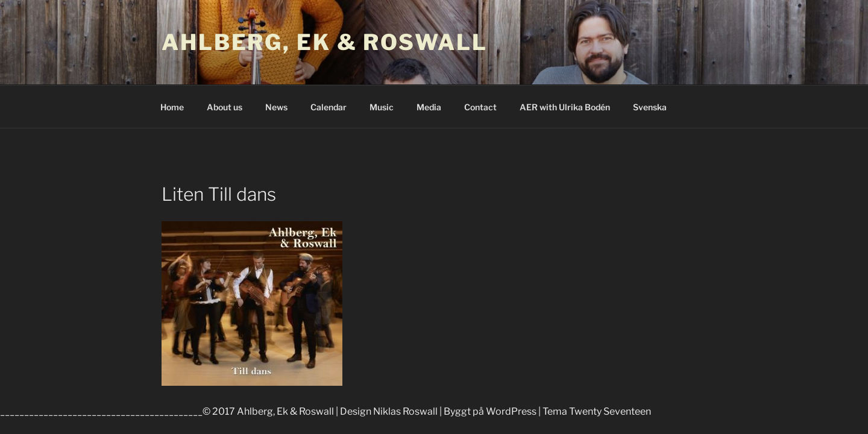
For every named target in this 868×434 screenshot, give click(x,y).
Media (429, 107)
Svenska (650, 107)
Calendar (329, 107)
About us (225, 107)
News (276, 107)
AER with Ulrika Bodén (565, 107)
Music (382, 107)
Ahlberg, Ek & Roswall (324, 42)
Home (172, 107)
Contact (480, 107)
